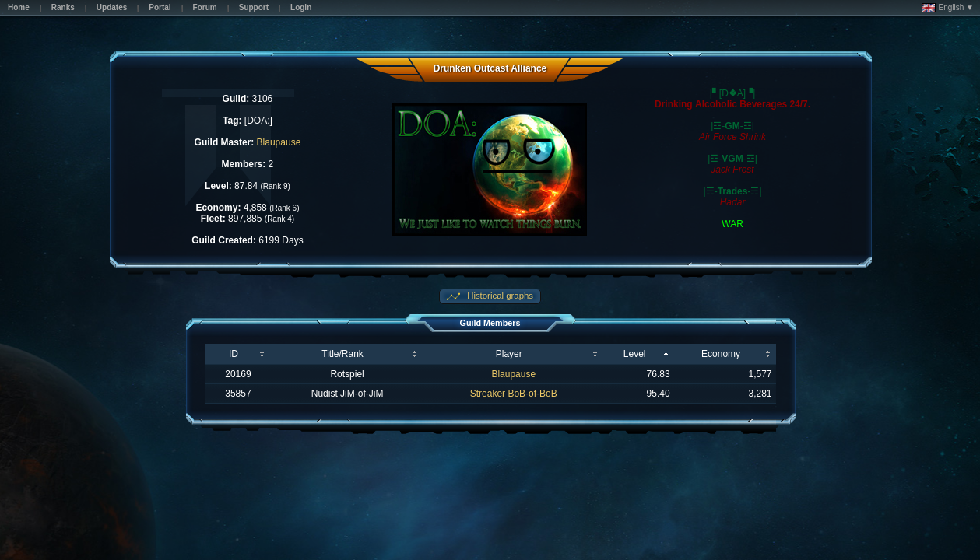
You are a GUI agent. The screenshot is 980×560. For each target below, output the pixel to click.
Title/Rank (342, 354)
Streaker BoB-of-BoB (514, 394)
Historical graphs (499, 296)
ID (234, 354)
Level (635, 354)
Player (509, 354)
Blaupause (279, 142)
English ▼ (948, 8)
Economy (721, 354)
